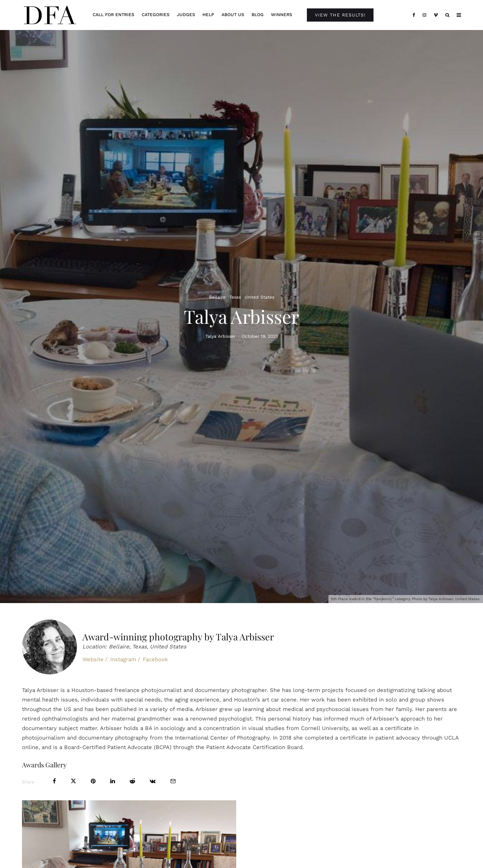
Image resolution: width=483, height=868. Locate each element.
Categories (156, 15)
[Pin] (93, 781)
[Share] (54, 781)
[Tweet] (73, 781)
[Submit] (132, 781)
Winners (282, 15)
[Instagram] (424, 15)
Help (208, 15)
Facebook (155, 659)
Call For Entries (114, 15)
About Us (233, 15)
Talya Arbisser (220, 337)
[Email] (173, 781)
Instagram (123, 659)
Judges (186, 15)
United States (259, 297)
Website (93, 659)
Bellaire (217, 297)
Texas (235, 297)
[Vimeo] (436, 15)
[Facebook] (414, 15)
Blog (258, 15)
